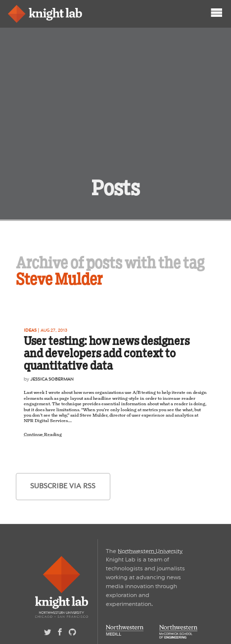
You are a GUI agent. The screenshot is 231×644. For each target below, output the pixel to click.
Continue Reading (43, 435)
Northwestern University (150, 551)
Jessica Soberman (52, 379)
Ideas (30, 330)
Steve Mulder (59, 279)
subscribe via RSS (63, 486)
